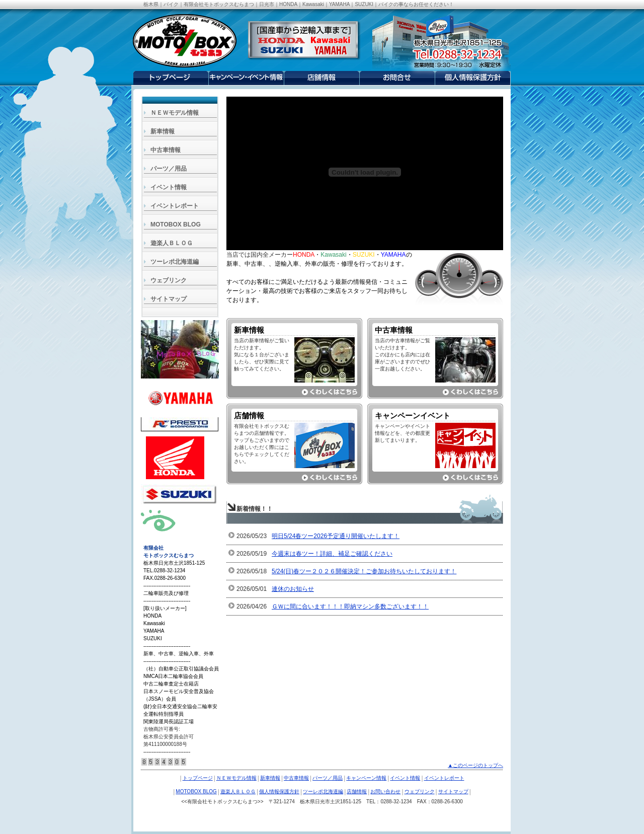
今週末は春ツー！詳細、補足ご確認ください (332, 554)
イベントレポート (175, 206)
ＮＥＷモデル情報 (175, 113)
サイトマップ (169, 299)
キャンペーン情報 (366, 778)
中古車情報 (166, 150)
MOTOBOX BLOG (176, 224)
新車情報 (163, 131)
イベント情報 (169, 187)
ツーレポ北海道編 (175, 262)
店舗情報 (357, 791)
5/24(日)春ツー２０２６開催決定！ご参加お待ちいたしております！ (364, 571)
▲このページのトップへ (475, 765)
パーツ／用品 (169, 169)
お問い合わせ (385, 791)
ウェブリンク (169, 280)
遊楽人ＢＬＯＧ (172, 243)
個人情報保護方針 (279, 791)
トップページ (198, 778)
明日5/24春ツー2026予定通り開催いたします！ (336, 536)
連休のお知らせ (293, 589)
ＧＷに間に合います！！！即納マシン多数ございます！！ (350, 606)
